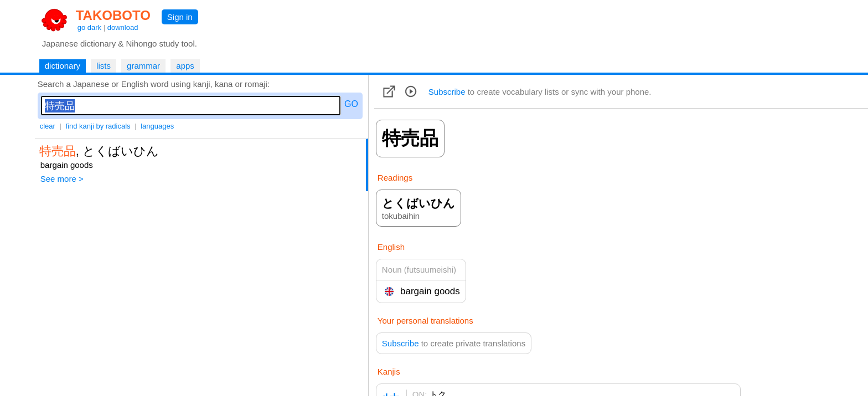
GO (351, 104)
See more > (62, 179)
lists (104, 66)
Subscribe (447, 92)
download (123, 27)
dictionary (63, 66)
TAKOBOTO (113, 15)
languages (157, 126)
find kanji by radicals (98, 126)
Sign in (180, 17)
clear (48, 126)
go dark (89, 27)
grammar (143, 66)
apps (185, 66)
